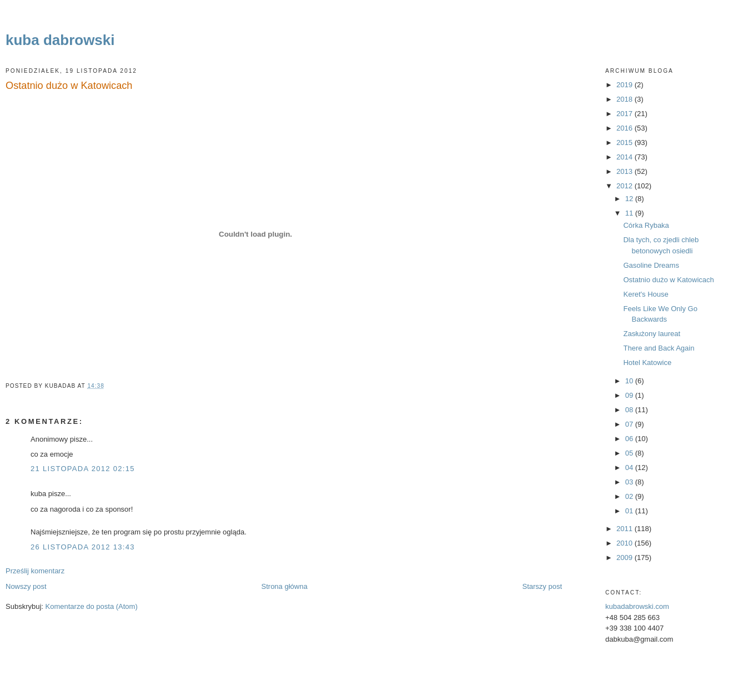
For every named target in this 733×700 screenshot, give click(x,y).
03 (630, 482)
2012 (626, 186)
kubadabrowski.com (637, 606)
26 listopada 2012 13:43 (83, 547)
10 (630, 381)
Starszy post (542, 586)
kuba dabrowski (60, 40)
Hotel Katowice (647, 362)
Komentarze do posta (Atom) (92, 606)
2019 (626, 85)
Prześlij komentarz (35, 571)
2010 (626, 543)
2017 (626, 114)
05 (630, 453)
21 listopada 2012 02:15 (83, 469)
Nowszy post (26, 586)
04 (630, 467)
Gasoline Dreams (651, 265)
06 (630, 439)
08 (630, 410)
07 (630, 424)
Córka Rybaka (646, 225)
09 (630, 395)
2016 (626, 128)
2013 (626, 171)
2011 (626, 529)
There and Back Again (659, 348)
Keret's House (646, 294)
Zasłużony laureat (652, 334)
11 (630, 213)
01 (630, 511)
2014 (626, 157)
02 (630, 496)
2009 (626, 557)
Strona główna (285, 586)
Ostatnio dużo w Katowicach (69, 86)
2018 (626, 99)
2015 (626, 142)
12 (630, 199)
